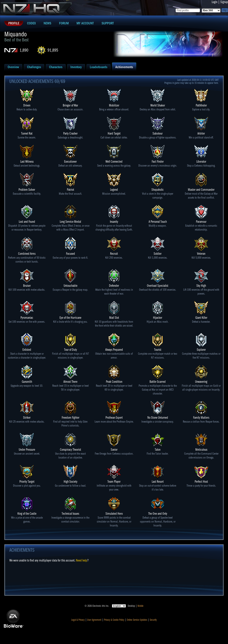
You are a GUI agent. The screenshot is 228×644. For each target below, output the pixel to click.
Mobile (140, 606)
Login (214, 2)
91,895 (53, 50)
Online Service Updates (137, 620)
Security (153, 620)
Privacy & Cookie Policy (114, 620)
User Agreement (94, 620)
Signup (224, 2)
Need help (82, 560)
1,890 (24, 50)
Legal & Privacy (78, 620)
